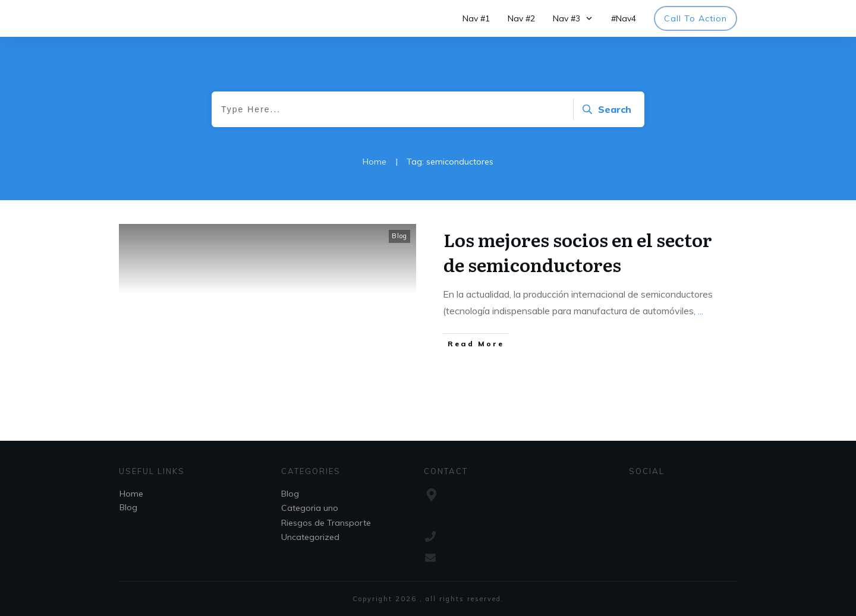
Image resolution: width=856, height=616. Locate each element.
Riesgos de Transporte (326, 523)
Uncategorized (310, 537)
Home (131, 494)
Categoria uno (310, 508)
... (701, 311)
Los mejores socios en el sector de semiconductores (578, 252)
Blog (399, 236)
